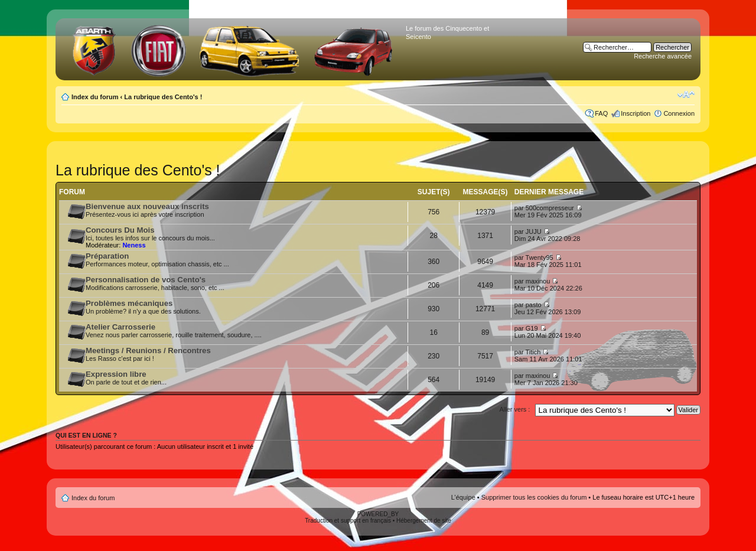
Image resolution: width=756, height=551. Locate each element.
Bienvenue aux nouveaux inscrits (147, 206)
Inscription (636, 113)
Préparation (107, 256)
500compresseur (550, 208)
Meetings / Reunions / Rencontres (148, 351)
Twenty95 (540, 257)
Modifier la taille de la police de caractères (686, 94)
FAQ (601, 113)
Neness (134, 245)
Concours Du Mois (120, 230)
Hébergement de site (424, 521)
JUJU (534, 232)
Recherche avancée (663, 56)
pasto (534, 305)
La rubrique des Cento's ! (163, 97)
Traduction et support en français (348, 521)
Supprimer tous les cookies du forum (534, 497)
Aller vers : (514, 409)
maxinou (538, 281)
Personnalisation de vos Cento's (146, 280)
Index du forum (95, 97)
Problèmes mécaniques (129, 303)
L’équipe (463, 497)
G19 (532, 328)
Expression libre (116, 374)
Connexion (679, 113)
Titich (533, 352)
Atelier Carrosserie (120, 327)
